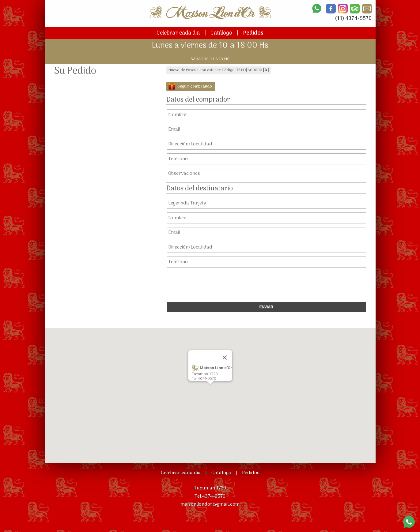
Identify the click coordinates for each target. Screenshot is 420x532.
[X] (266, 70)
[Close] (225, 358)
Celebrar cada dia (178, 33)
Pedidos (253, 33)
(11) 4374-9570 (353, 19)
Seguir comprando (195, 86)
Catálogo (221, 33)
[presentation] (263, 283)
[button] (210, 390)
